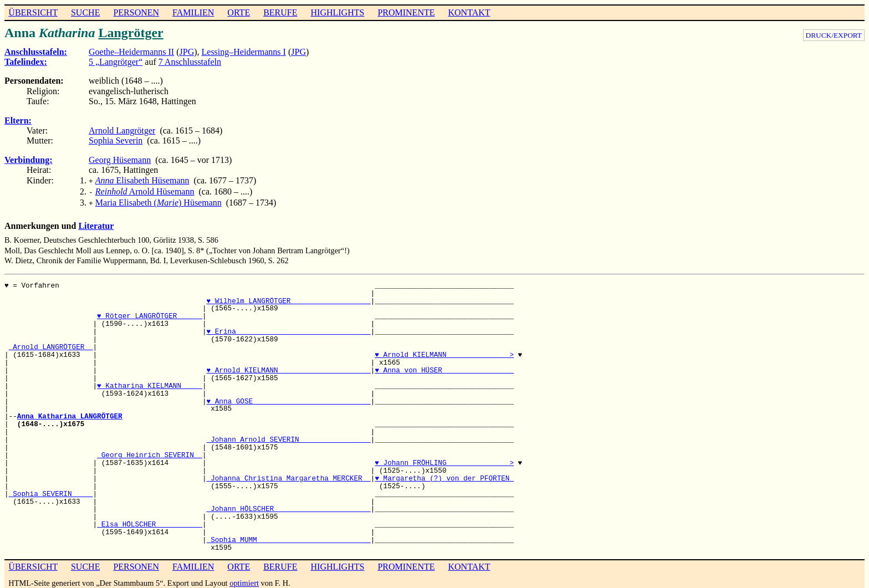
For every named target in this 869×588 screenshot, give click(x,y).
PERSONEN (136, 12)
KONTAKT (469, 12)
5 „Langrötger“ (116, 62)
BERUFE (280, 12)
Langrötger (131, 33)
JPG (187, 52)
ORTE (239, 12)
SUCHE (85, 12)
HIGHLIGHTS (338, 12)
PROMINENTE (406, 12)
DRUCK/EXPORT (834, 35)
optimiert (244, 580)
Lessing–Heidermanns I (244, 52)
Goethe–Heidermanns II (131, 52)
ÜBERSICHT (33, 12)
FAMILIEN (193, 12)
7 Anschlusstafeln (190, 62)
